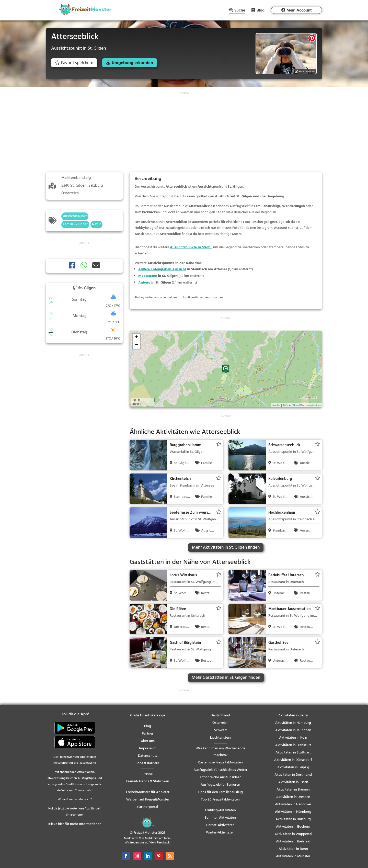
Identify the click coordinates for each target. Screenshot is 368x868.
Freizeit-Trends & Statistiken (148, 781)
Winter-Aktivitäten (220, 833)
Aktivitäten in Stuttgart (293, 753)
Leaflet (276, 405)
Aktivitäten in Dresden (293, 797)
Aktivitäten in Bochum (293, 827)
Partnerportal (148, 807)
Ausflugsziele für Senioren (220, 785)
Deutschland (220, 715)
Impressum (148, 748)
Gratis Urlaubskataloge (148, 715)
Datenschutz (148, 756)
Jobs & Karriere (148, 763)
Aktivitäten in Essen (293, 782)
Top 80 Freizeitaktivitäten (220, 800)
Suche (240, 11)
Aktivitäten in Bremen (293, 790)
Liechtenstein (220, 738)
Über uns (148, 741)
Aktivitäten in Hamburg (293, 723)
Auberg (144, 283)
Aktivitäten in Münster (293, 856)
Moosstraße (148, 276)
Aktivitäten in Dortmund (293, 775)
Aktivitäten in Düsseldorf (293, 760)
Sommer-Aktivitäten (220, 818)
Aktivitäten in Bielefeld (293, 842)
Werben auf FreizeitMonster (148, 800)
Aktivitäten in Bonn (293, 849)
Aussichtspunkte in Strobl (191, 247)
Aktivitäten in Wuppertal (293, 834)
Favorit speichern (74, 63)
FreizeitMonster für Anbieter (148, 792)
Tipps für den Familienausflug (220, 792)
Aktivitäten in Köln (293, 738)
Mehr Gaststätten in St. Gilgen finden (226, 678)
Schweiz (220, 730)
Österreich (220, 723)
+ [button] (137, 337)
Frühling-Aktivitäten (220, 810)
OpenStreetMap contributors (303, 405)
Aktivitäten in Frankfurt (293, 745)
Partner (148, 734)
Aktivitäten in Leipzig (293, 767)
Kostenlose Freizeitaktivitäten (220, 763)
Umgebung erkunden (132, 63)
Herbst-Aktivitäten (220, 825)
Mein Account (299, 10)
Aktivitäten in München (293, 730)
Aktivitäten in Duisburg (293, 819)
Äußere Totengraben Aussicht (162, 269)
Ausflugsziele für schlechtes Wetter (220, 770)
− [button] (137, 345)
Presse (148, 774)
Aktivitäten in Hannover (293, 804)
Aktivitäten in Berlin (293, 715)
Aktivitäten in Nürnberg (293, 812)
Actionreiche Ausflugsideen (220, 777)
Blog (261, 10)
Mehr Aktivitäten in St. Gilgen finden (226, 548)
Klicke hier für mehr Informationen (75, 824)
